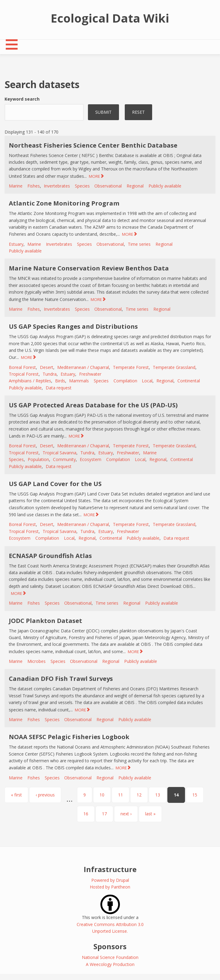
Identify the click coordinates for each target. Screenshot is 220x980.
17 (104, 814)
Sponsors (110, 946)
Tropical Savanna (59, 453)
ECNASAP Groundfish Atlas (50, 556)
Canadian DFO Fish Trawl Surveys (61, 679)
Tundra (50, 374)
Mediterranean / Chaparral (83, 367)
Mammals (79, 381)
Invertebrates (57, 186)
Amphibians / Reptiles (30, 381)
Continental (189, 381)
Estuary (16, 244)
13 (158, 795)
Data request (59, 388)
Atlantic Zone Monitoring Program (64, 203)
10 (102, 795)
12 (139, 795)
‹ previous (45, 795)
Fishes (34, 186)
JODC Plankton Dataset (45, 621)
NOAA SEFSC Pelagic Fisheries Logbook (69, 737)
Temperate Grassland (174, 367)
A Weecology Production (110, 964)
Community (64, 459)
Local (147, 381)
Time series (139, 244)
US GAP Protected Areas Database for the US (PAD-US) (93, 405)
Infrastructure (110, 869)
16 (86, 814)
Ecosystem (91, 459)
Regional (135, 186)
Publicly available (165, 186)
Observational (108, 186)
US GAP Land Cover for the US (55, 484)
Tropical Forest (24, 374)
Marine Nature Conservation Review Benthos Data (89, 268)
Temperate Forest (131, 367)
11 (120, 795)
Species (82, 186)
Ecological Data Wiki (110, 18)
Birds (60, 381)
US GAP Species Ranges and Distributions (73, 326)
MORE (94, 176)
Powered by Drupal (110, 880)
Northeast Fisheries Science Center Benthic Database (93, 145)
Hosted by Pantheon (110, 887)
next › (126, 814)
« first (16, 795)
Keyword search (22, 99)
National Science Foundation (110, 957)
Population (38, 459)
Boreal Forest (22, 367)
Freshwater (90, 374)
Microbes (37, 661)
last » (150, 814)
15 (195, 795)
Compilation (125, 381)
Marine (16, 186)
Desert (47, 367)
